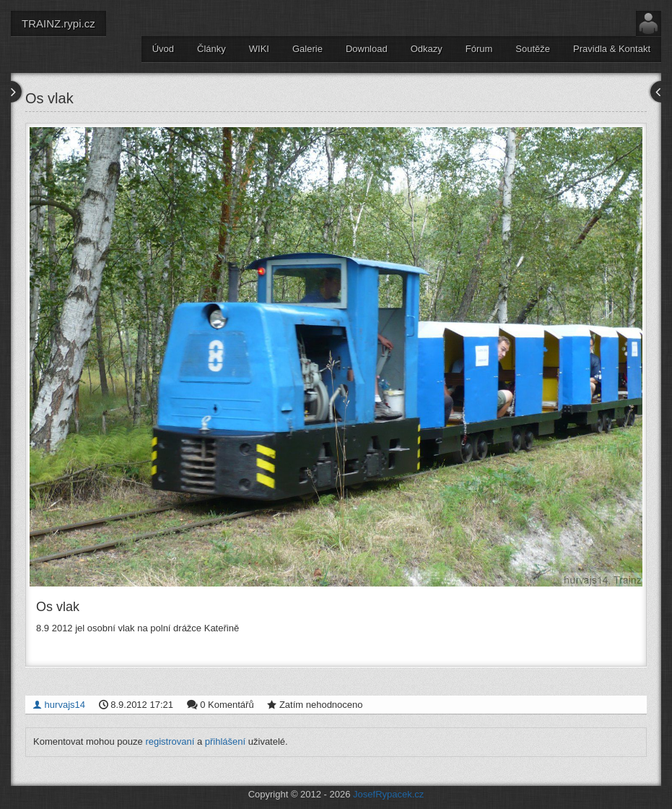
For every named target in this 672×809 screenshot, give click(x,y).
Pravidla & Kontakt (612, 49)
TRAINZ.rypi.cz (58, 23)
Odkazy (427, 49)
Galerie (307, 49)
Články (211, 49)
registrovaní (170, 741)
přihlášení (225, 741)
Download (367, 49)
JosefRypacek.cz (388, 794)
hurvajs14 (59, 705)
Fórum (479, 49)
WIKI (259, 49)
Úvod (163, 49)
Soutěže (533, 49)
